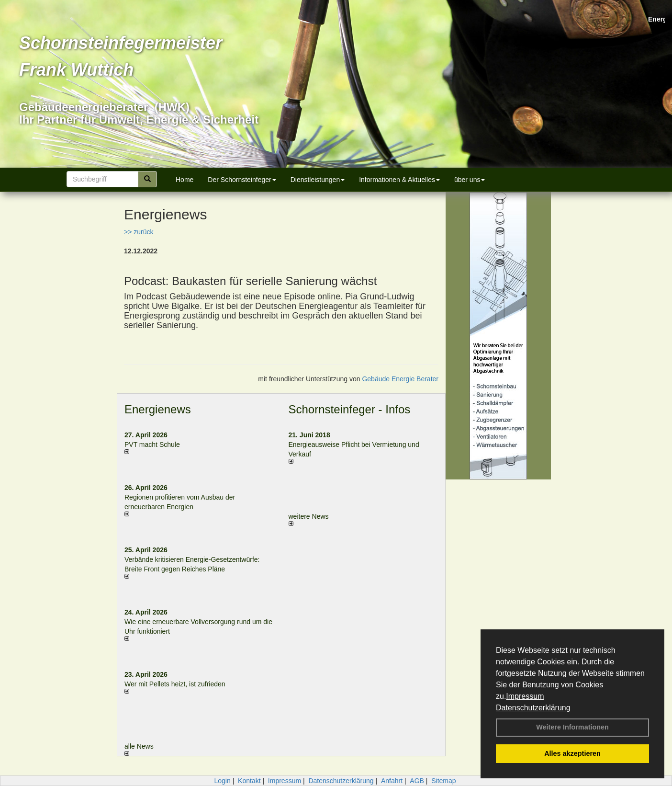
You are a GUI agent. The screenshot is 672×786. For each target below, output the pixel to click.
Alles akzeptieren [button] (572, 753)
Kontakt (249, 781)
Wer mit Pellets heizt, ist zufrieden (175, 684)
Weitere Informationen (572, 727)
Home (185, 180)
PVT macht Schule (152, 444)
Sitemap (443, 781)
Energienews (158, 409)
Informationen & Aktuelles (399, 180)
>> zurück (139, 232)
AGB (417, 781)
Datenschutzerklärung (533, 708)
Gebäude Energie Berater (400, 379)
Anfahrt (392, 781)
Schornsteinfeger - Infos (350, 409)
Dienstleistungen (318, 180)
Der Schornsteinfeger (242, 180)
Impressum (525, 696)
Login (222, 781)
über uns (470, 180)
